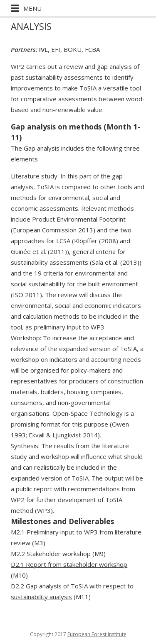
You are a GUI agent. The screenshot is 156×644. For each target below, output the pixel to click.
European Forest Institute (97, 634)
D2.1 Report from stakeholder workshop (69, 564)
